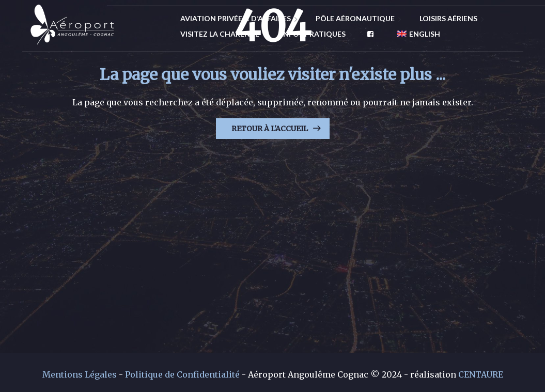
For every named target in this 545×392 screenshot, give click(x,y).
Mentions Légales (80, 374)
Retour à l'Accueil (270, 129)
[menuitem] (415, 34)
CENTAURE (481, 374)
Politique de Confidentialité (182, 374)
